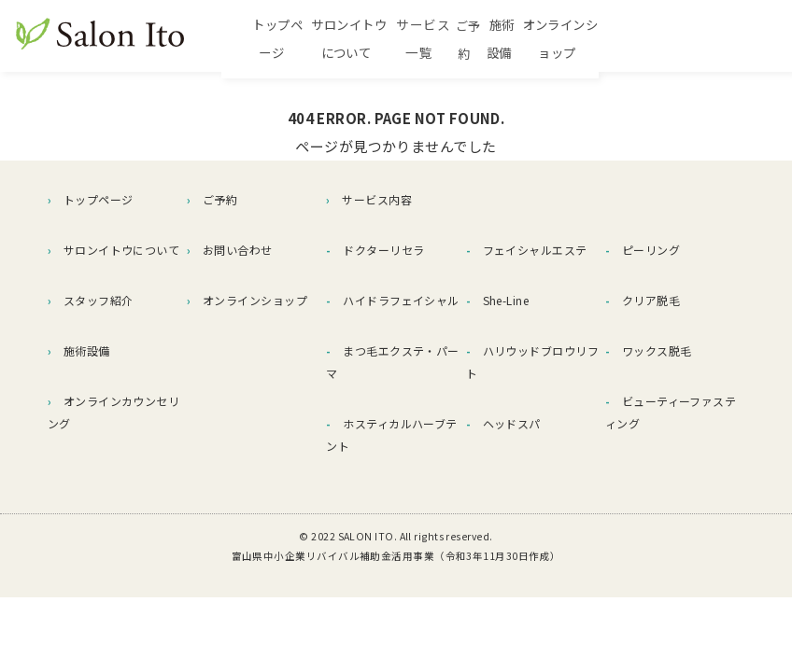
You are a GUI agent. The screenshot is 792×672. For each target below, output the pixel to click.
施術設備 (618, 40)
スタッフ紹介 (91, 300)
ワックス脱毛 (649, 350)
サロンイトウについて (389, 40)
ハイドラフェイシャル (392, 300)
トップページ (277, 40)
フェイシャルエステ (527, 250)
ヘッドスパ (503, 423)
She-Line (498, 300)
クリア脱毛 (643, 300)
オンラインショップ (707, 40)
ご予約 (566, 40)
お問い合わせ (230, 250)
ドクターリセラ (375, 250)
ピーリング (643, 250)
